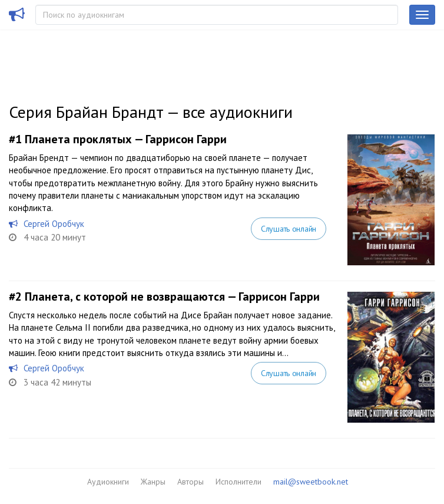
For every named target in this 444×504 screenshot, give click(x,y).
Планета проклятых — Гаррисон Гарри (126, 139)
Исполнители (238, 482)
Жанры (153, 482)
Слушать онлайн (289, 229)
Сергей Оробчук (54, 224)
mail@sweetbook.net (311, 482)
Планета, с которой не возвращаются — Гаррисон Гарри (172, 297)
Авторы (190, 482)
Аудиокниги (108, 482)
